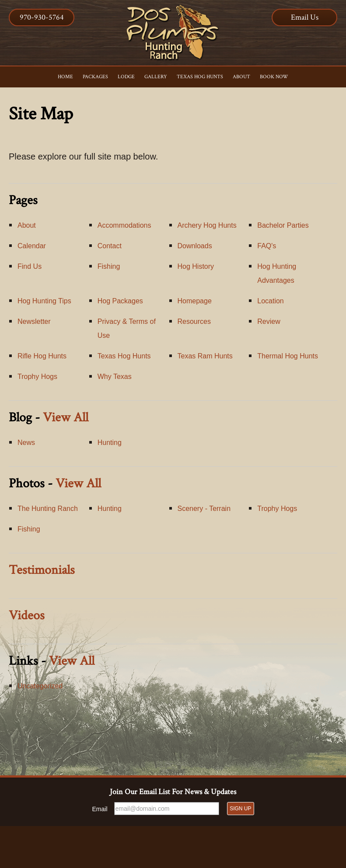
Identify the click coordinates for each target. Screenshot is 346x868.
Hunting (110, 443)
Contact (110, 246)
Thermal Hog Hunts (288, 356)
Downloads (195, 246)
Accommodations (124, 225)
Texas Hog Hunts (124, 356)
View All (66, 418)
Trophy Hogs (37, 377)
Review (269, 321)
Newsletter (34, 321)
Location (271, 301)
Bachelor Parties (283, 225)
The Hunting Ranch (48, 509)
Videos (27, 616)
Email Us (305, 17)
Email (100, 809)
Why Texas (115, 377)
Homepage (195, 301)
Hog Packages (120, 301)
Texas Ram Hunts (205, 356)
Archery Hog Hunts (207, 225)
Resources (194, 321)
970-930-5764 (42, 17)
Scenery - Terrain (204, 509)
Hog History (196, 266)
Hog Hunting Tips (44, 301)
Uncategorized (40, 686)
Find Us (30, 266)
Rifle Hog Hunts (42, 356)
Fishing (109, 266)
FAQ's (267, 246)
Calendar (32, 246)
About (27, 225)
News (26, 443)
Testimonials (42, 570)
